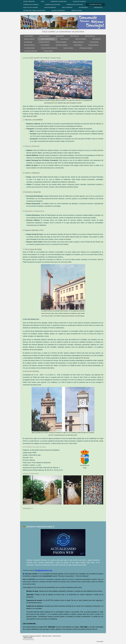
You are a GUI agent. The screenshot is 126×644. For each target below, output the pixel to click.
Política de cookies (47, 636)
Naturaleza (98, 7)
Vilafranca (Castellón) (81, 39)
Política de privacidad (35, 636)
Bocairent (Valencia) (29, 45)
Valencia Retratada (58, 10)
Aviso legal (26, 636)
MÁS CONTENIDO (67, 7)
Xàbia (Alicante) (97, 39)
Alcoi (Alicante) (28, 42)
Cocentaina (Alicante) (44, 42)
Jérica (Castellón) (29, 36)
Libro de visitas (77, 10)
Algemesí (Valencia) (29, 39)
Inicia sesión (100, 641)
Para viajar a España (31, 7)
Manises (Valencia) (90, 36)
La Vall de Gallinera (48, 51)
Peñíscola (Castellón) (61, 42)
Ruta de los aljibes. (68, 48)
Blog (43, 1)
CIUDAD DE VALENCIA (79, 1)
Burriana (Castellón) (44, 36)
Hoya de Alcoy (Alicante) (31, 51)
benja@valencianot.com (44, 570)
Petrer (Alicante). (94, 42)
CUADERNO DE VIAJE (95, 4)
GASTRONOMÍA (83, 7)
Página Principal (29, 1)
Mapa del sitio (57, 636)
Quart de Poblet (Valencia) (47, 39)
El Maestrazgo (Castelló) (86, 48)
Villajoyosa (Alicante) (78, 42)
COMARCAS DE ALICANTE (52, 4)
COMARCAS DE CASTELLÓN (75, 4)
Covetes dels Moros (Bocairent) (49, 48)
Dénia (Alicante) (60, 36)
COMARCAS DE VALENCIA (31, 4)
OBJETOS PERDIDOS (50, 7)
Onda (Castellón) (45, 45)
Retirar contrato (28, 638)
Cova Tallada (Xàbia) (29, 48)
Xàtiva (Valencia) (75, 36)
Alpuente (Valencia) (93, 45)
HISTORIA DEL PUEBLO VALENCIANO (34, 10)
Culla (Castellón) (78, 45)
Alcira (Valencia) (65, 39)
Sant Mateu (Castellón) (62, 45)
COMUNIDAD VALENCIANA (59, 1)
